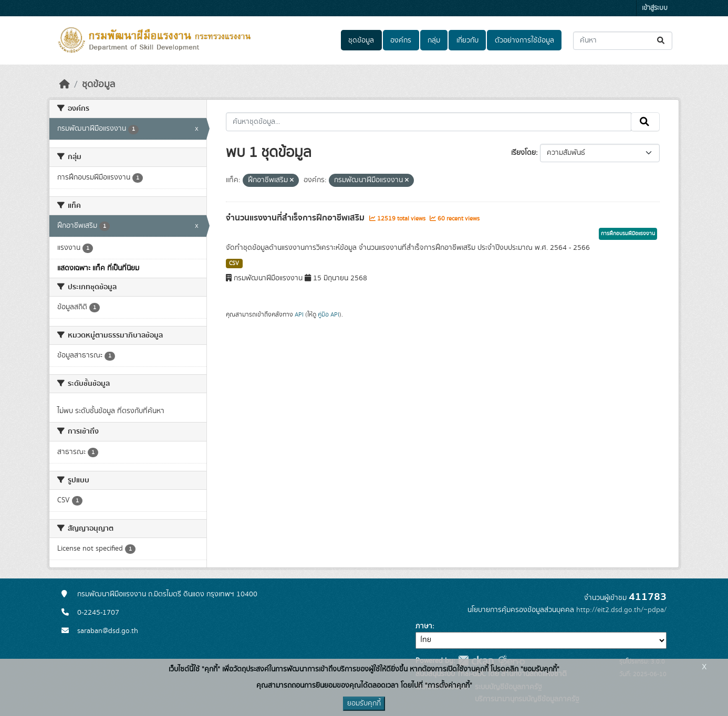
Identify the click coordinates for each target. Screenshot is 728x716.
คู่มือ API (329, 314)
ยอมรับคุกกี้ (364, 703)
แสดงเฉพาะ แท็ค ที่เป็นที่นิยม (98, 268)
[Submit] (662, 41)
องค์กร (401, 40)
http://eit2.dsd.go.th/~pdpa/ (621, 610)
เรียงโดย (523, 153)
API (299, 314)
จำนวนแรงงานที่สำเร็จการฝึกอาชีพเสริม (296, 218)
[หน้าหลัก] (65, 85)
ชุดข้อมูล (361, 40)
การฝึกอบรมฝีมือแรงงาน (628, 234)
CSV (234, 264)
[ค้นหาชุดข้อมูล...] (623, 41)
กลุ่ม (434, 40)
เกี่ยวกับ (467, 40)
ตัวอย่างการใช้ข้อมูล (524, 40)
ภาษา (424, 626)
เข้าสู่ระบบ (655, 8)
